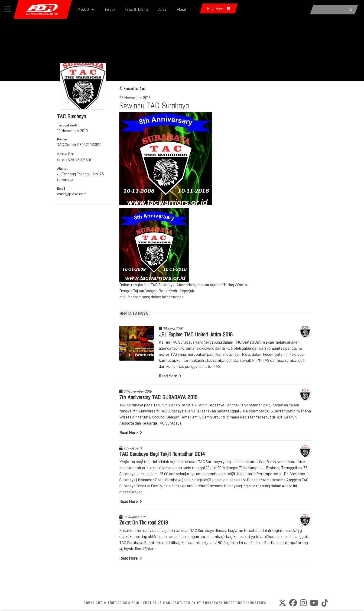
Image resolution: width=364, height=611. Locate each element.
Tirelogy (109, 9)
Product (86, 9)
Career (163, 9)
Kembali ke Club (132, 89)
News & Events (136, 9)
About (182, 9)
